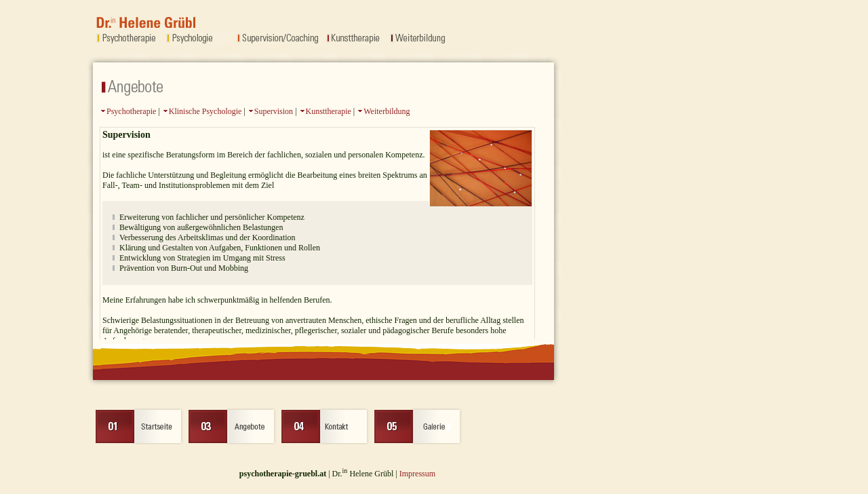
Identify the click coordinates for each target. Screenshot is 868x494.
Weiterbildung (387, 111)
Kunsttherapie (329, 111)
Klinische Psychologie (205, 111)
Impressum (417, 474)
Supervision (274, 111)
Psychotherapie (131, 111)
